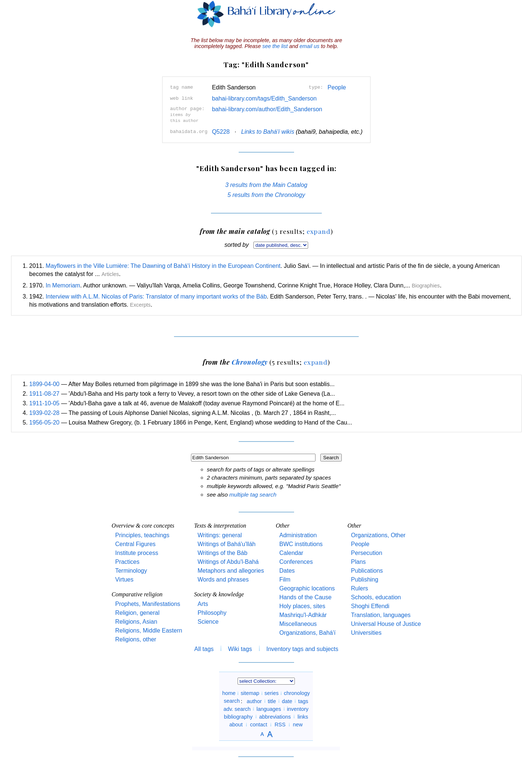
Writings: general (220, 534)
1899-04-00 (44, 383)
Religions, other (136, 639)
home (229, 692)
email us (310, 46)
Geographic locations (307, 588)
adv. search (237, 708)
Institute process (137, 552)
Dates (287, 570)
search (232, 700)
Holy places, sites (302, 605)
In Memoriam (63, 285)
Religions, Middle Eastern (149, 630)
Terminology (131, 570)
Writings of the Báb (223, 552)
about (236, 724)
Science (208, 621)
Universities (366, 632)
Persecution (367, 552)
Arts (203, 603)
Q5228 (221, 131)
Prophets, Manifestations (148, 603)
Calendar (291, 552)
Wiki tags (240, 648)
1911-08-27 (44, 393)
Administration (298, 534)
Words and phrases (223, 579)
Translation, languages (381, 614)
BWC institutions (301, 543)
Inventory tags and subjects (302, 648)
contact (259, 724)
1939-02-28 (44, 412)
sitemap (250, 692)
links (303, 716)
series (272, 692)
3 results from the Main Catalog (266, 184)
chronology (297, 692)
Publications (367, 570)
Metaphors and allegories (231, 570)
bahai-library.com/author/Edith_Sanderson (267, 109)
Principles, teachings (142, 534)
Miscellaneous (298, 623)
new (298, 724)
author (254, 700)
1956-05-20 (44, 422)
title (272, 700)
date (287, 700)
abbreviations (275, 716)
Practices (127, 561)
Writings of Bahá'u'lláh (227, 543)
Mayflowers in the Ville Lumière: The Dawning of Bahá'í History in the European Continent (163, 265)
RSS (280, 724)
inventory (298, 708)
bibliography (238, 716)
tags (303, 700)
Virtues (125, 579)
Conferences (296, 561)
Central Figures (135, 543)
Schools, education (376, 597)
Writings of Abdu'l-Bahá (228, 561)
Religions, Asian (136, 621)
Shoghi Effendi (370, 605)
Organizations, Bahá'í (307, 632)
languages (269, 708)
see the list (275, 46)
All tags (204, 648)
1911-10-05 (44, 403)
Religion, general (137, 612)
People (337, 87)
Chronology (250, 361)
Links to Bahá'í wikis (268, 131)
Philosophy (212, 612)
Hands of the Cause (305, 597)
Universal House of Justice (386, 623)
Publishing (365, 579)
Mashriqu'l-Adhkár (303, 614)
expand (319, 230)
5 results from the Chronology (266, 194)
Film (285, 579)
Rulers (359, 588)
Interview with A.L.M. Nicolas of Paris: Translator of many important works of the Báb (156, 296)
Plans (358, 561)
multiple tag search (253, 494)
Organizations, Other (378, 534)
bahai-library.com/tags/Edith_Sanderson (264, 98)
